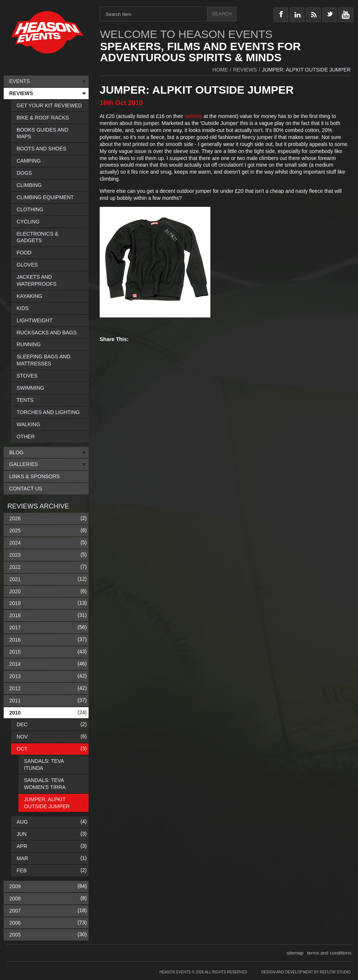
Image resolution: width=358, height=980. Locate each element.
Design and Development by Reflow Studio (306, 972)
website (194, 116)
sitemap (295, 953)
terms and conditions (329, 953)
